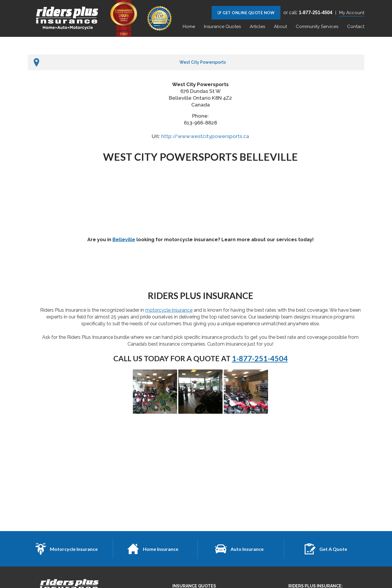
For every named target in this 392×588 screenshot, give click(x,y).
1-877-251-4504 (260, 358)
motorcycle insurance (169, 310)
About (280, 27)
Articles (257, 27)
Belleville (124, 240)
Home (189, 27)
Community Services (317, 27)
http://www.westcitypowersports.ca (205, 136)
